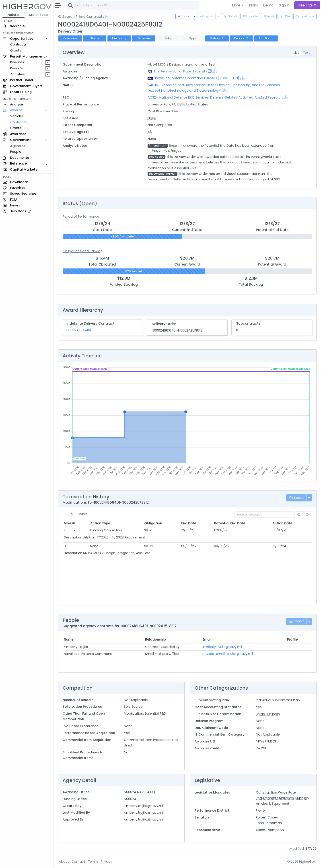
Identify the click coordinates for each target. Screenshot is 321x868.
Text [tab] (306, 53)
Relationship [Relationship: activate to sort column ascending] (155, 639)
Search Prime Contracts (81, 17)
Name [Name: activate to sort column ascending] (69, 639)
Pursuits (16, 68)
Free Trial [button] (307, 5)
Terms (93, 862)
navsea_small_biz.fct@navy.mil (228, 654)
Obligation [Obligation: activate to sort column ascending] (153, 523)
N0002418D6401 (79, 330)
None (152, 118)
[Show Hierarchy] (215, 71)
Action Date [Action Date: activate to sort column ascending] (282, 523)
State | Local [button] (39, 15)
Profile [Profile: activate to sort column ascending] (292, 639)
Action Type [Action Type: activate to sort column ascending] (100, 523)
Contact (78, 862)
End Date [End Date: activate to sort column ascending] (189, 523)
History (217, 38)
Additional (266, 38)
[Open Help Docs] (107, 17)
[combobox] (133, 5)
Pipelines (17, 62)
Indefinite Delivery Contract (91, 323)
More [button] (237, 5)
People (16, 152)
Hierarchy (119, 38)
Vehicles (17, 116)
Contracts (19, 44)
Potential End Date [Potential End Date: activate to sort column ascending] (230, 523)
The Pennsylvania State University (180, 71)
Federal (13, 15)
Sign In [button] (284, 5)
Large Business (268, 714)
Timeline (144, 38)
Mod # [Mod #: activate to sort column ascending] (69, 523)
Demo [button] (268, 5)
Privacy (106, 862)
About (64, 862)
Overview (70, 38)
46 (150, 132)
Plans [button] (254, 5)
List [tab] (296, 53)
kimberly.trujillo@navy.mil (222, 647)
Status (95, 38)
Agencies (18, 146)
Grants (16, 50)
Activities (17, 74)
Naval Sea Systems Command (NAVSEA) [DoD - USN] (196, 78)
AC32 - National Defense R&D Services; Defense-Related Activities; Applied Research (215, 97)
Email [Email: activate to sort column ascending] (207, 639)
